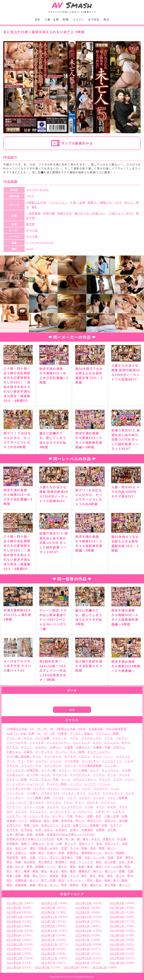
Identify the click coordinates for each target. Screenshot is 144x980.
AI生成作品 (96, 729)
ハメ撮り (32, 793)
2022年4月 (14, 953)
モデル (123, 807)
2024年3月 (48, 926)
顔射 (9, 885)
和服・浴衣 (31, 825)
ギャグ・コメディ (99, 752)
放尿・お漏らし (17, 853)
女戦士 (74, 830)
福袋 (73, 866)
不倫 (70, 816)
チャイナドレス (80, 775)
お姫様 (69, 747)
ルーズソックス (60, 811)
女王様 (112, 830)
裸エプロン (40, 876)
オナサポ (12, 747)
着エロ (63, 866)
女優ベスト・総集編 (86, 825)
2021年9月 (117, 958)
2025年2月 (82, 912)
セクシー (64, 770)
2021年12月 (15, 958)
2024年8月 (14, 921)
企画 (125, 816)
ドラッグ (105, 779)
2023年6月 (82, 935)
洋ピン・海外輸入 (61, 857)
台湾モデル (14, 825)
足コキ (120, 876)
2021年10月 (83, 958)
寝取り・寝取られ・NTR (105, 202)
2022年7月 (48, 949)
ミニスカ (53, 807)
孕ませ (96, 839)
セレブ (95, 770)
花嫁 (130, 871)
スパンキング (53, 765)
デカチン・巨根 (17, 779)
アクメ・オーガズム (19, 738)
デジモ (34, 779)
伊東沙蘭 (49, 213)
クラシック (123, 756)
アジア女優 (42, 738)
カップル (61, 752)
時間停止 (73, 853)
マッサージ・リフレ (20, 807)
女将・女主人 (44, 830)
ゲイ (21, 761)
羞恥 (64, 871)
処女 (47, 821)
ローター (58, 816)
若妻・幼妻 (14, 876)
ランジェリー (38, 811)
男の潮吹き (46, 862)
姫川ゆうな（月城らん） (91, 213)
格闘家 (120, 853)
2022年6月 (82, 949)
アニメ (108, 738)
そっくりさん (111, 770)
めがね (112, 807)
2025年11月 (49, 903)
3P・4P (42, 729)
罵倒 (35, 871)
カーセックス (44, 752)
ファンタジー (15, 798)
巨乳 (38, 19)
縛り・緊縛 (22, 871)
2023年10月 (83, 931)
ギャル (37, 756)
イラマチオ (37, 743)
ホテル (68, 802)
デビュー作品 (50, 779)
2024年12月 (15, 917)
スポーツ (70, 765)
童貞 (90, 866)
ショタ (129, 761)
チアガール (60, 775)
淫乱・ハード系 (95, 857)
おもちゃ (41, 747)
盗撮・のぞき (15, 866)
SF (46, 733)
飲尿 (64, 885)
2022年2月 (82, 953)
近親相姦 (21, 880)
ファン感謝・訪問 (38, 798)
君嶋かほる (65, 213)
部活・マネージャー (71, 880)
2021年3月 (42, 967)
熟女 (106, 19)
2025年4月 (14, 912)
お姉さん (56, 747)
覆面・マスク (70, 876)
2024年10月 (83, 917)
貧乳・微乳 (97, 876)
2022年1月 (117, 953)
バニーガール (15, 793)
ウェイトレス (81, 743)
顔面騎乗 (21, 885)
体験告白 (35, 821)
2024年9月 (117, 917)
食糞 (33, 885)
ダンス (45, 775)
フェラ (72, 798)
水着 (33, 857)
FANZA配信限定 (116, 729)
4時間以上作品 (36, 202)
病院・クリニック (81, 862)
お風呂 (28, 752)
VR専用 (62, 733)
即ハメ (80, 821)
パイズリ (39, 788)
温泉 (119, 857)
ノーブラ (90, 784)
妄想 (30, 834)
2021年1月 (100, 967)
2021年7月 (48, 963)
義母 (73, 871)
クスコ (97, 756)
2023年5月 (117, 935)
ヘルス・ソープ (17, 802)
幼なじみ (21, 848)
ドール (66, 779)
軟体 (130, 876)
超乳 (110, 876)
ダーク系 (32, 775)
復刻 (33, 848)
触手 (84, 876)
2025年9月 (117, 903)
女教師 (100, 830)
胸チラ (98, 871)
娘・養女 (83, 839)
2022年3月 (48, 953)
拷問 (102, 848)
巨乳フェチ (112, 843)
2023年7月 (48, 935)
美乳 (35, 207)
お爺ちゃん (14, 752)
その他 (126, 770)
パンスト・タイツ (74, 793)
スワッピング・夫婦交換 (22, 770)
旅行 (41, 853)
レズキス (118, 811)
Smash (72, 5)
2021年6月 (82, 963)
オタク (126, 743)
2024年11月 (49, 917)
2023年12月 (15, 931)
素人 (9, 871)
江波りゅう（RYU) (121, 213)
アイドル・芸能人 (81, 733)
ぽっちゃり (37, 802)
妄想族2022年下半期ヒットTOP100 (30, 839)
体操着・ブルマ (17, 821)
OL (39, 733)
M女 (23, 733)
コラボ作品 (72, 761)
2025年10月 (83, 903)
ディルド (125, 775)
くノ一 (109, 756)
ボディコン (54, 802)
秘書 (81, 866)
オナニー (27, 747)
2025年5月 (117, 908)
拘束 (93, 848)
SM (52, 733)
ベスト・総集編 (117, 798)
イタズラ (121, 738)
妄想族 (40, 834)
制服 (66, 19)
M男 (31, 733)
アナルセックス (91, 738)
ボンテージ (108, 802)
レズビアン (14, 816)
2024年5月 (117, 921)
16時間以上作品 (17, 729)
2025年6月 (82, 908)
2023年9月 (117, 931)
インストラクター (58, 743)
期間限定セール (92, 853)
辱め (9, 880)
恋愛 (64, 848)
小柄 (59, 843)
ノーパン (75, 784)
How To (12, 733)
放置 (33, 853)
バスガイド (101, 788)
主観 (90, 816)
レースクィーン (83, 811)
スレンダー (112, 765)
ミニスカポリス (71, 807)
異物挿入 (61, 862)
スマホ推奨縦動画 (90, 765)
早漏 (61, 853)
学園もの (109, 839)
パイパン (53, 788)
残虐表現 (12, 857)
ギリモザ (70, 756)
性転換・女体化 (48, 848)
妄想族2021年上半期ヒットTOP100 (71, 834)
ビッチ (130, 793)
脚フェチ (110, 871)
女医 (105, 825)
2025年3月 (48, 912)
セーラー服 (48, 770)
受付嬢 (123, 821)
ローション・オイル (37, 816)
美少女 (54, 871)
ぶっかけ (99, 798)
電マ (116, 880)
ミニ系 (89, 807)
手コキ (74, 848)
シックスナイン (112, 761)
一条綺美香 (33, 213)
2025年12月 (15, 903)
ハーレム (104, 784)
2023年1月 (117, 940)
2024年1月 (117, 926)
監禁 (29, 866)
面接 (124, 880)
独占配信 (30, 862)
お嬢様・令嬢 (102, 747)
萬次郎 (31, 224)
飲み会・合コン (48, 885)
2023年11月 (49, 931)
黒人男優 (110, 885)
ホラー (79, 802)
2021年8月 (14, 963)
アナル (74, 738)
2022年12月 (15, 944)
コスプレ (78, 19)
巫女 (9, 848)
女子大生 (12, 830)
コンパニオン (90, 761)
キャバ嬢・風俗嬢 (18, 756)
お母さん (119, 747)
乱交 (99, 816)
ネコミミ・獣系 (57, 784)
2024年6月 (82, 921)
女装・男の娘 (15, 834)
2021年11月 (49, 958)
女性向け (61, 830)
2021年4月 (14, 967)
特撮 (18, 862)
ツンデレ (99, 775)
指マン (112, 848)
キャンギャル (53, 756)
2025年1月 (117, 912)
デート (112, 775)
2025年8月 (14, 908)
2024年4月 (14, 926)
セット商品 (80, 770)
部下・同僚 (48, 880)
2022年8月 (14, 949)
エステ (97, 743)
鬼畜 (84, 885)
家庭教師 (12, 843)
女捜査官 (87, 830)
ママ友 (40, 807)
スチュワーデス (31, 765)
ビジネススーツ (113, 793)
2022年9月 (117, 944)
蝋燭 (27, 876)
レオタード (103, 811)
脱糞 (122, 871)
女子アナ (116, 825)
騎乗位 (74, 885)
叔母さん (110, 821)
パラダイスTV (50, 793)
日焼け (51, 853)
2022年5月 (117, 949)
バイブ (86, 788)
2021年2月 (71, 967)
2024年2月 (82, 926)
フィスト (59, 798)
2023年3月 (48, 940)
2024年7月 (48, 921)
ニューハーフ (35, 784)
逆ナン (34, 880)
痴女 (99, 862)
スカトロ (12, 765)
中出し (80, 816)
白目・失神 (126, 862)
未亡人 (129, 202)
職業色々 (84, 871)
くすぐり (84, 756)
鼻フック (125, 885)
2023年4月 (14, 940)
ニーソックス (15, 784)
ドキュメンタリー (85, 779)
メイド (100, 807)
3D (32, 729)
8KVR (82, 729)
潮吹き (129, 857)
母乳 (24, 857)
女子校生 (94, 19)
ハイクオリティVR (18, 788)
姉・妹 (70, 839)
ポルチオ (92, 802)
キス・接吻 (77, 752)
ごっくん (56, 761)
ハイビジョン (58, 202)
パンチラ (94, 793)
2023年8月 (14, 935)
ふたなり (84, 798)
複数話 (54, 876)
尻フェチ (70, 843)
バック (115, 788)
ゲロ (30, 761)
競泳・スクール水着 (109, 866)
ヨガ (9, 811)
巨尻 (125, 843)
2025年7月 (48, 908)
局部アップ (86, 843)
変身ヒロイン (50, 825)
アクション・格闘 (107, 733)
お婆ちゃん (83, 747)
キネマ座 (32, 230)
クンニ (11, 761)
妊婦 (60, 839)
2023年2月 (82, 940)
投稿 (84, 848)
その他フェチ (15, 775)
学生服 (122, 839)
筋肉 (128, 866)
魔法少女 (96, 885)
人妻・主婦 (52, 19)
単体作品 (67, 821)
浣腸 (79, 857)
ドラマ (117, 779)
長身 (107, 880)
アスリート (60, 738)
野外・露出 (94, 880)
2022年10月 (83, 944)
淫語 (110, 857)
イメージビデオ (17, 743)
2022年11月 (49, 944)
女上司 (66, 825)
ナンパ (129, 779)
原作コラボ (94, 821)
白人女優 (110, 862)
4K (52, 729)
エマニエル (111, 743)
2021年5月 (117, 963)
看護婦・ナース (45, 866)
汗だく (43, 857)
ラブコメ (21, 811)
